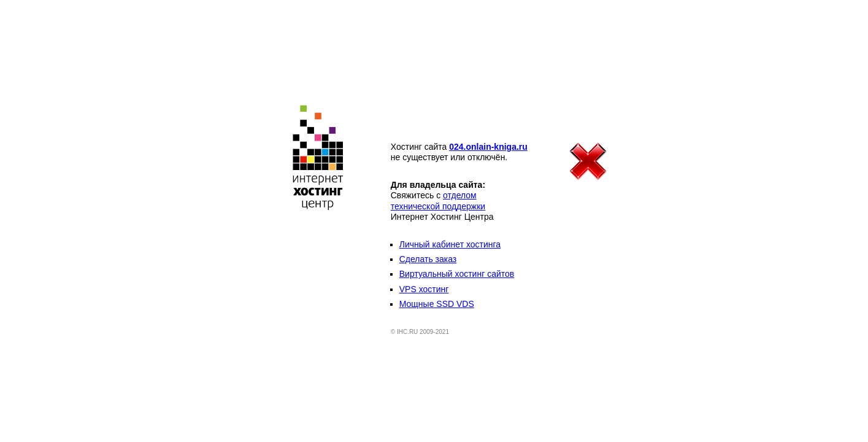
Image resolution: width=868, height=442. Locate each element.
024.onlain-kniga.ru (488, 147)
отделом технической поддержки (438, 200)
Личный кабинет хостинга (450, 244)
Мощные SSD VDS (437, 304)
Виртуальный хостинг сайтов (457, 274)
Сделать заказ (428, 259)
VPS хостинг (424, 289)
